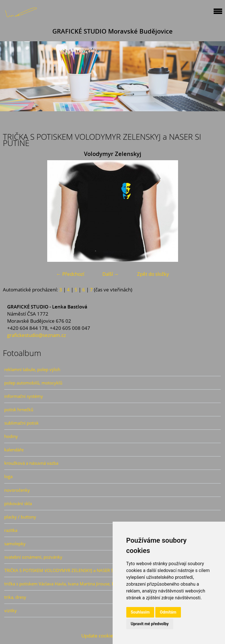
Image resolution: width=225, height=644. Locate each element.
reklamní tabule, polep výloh (32, 369)
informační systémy (24, 396)
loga (8, 476)
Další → (111, 274)
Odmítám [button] (168, 612)
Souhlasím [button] (140, 612)
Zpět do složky (153, 274)
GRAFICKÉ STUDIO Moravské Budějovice (112, 31)
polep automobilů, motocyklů (33, 383)
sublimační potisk (21, 423)
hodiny (11, 436)
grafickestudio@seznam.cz (37, 335)
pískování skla (18, 503)
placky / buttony (20, 517)
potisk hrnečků (19, 410)
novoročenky (17, 490)
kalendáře (14, 450)
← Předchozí (70, 274)
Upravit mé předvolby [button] (150, 624)
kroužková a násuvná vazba (31, 463)
